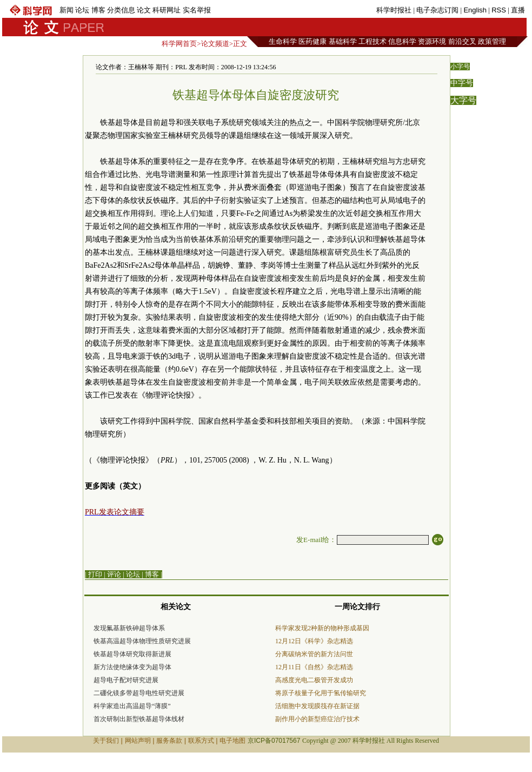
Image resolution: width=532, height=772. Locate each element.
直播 (518, 10)
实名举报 (197, 10)
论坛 (82, 10)
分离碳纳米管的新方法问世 (314, 654)
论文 (144, 10)
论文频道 (215, 44)
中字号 (462, 83)
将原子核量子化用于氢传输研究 (321, 693)
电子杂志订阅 (437, 10)
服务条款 (169, 741)
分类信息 (121, 10)
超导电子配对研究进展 (126, 680)
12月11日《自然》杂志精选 (314, 667)
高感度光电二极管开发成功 (314, 680)
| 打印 (94, 574)
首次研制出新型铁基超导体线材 (139, 719)
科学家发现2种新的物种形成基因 (322, 628)
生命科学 (283, 41)
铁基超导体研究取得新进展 (132, 654)
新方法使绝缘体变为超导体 (132, 667)
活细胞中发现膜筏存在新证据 (317, 706)
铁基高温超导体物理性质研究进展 (142, 641)
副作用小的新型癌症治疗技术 (317, 719)
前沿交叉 (462, 41)
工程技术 (373, 41)
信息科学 (402, 41)
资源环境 (432, 41)
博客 (98, 10)
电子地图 (232, 741)
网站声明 (138, 741)
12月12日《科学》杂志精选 (314, 641)
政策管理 (492, 41)
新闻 (66, 10)
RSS (499, 10)
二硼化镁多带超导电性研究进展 (139, 693)
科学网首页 (179, 44)
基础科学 (343, 41)
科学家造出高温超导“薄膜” (132, 706)
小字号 (460, 67)
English (475, 10)
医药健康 (312, 41)
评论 (114, 574)
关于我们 (106, 741)
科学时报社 (394, 10)
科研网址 (167, 10)
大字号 (463, 100)
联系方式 (201, 741)
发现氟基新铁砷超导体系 (129, 628)
